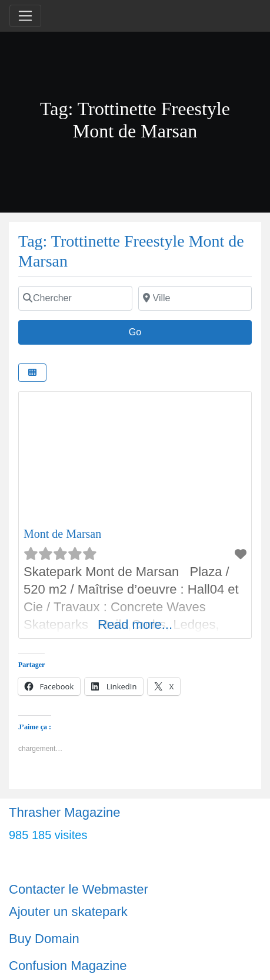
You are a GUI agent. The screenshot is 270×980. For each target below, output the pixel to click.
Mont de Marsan (62, 534)
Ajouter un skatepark (68, 912)
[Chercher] (75, 298)
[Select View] (32, 373)
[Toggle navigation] (25, 16)
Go (141, 331)
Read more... (135, 624)
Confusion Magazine (68, 966)
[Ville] (195, 298)
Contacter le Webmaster (79, 889)
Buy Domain (44, 939)
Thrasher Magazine (65, 812)
